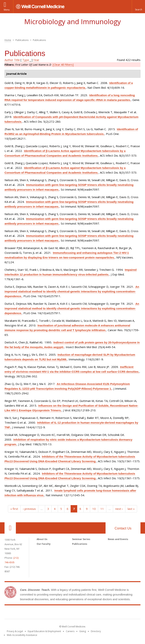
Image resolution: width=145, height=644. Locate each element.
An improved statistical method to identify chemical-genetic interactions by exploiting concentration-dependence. (72, 291)
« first (14, 509)
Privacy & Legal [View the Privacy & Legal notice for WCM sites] (15, 631)
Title (17, 60)
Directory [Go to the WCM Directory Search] (96, 631)
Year (36, 60)
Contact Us (123, 528)
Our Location (10, 528)
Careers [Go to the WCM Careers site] (70, 631)
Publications (80, 544)
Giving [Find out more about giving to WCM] (83, 631)
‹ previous (29, 509)
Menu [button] (7, 10)
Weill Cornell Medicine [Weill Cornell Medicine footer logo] (72, 613)
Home (8, 40)
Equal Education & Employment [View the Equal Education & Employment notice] (44, 631)
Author (9, 60)
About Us (42, 539)
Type (26, 60)
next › (119, 509)
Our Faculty (44, 544)
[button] (138, 7)
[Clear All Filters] (63, 65)
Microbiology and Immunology (72, 22)
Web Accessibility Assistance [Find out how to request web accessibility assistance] (22, 635)
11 (102, 509)
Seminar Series (81, 539)
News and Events (118, 539)
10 (94, 509)
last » (131, 509)
